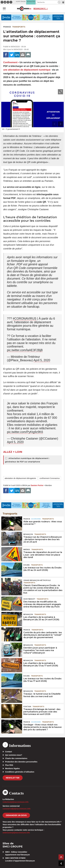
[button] (59, 2)
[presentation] (55, 124)
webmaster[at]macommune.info (16, 833)
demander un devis (16, 815)
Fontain (27, 707)
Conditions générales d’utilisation (20, 772)
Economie (36, 519)
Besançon (28, 534)
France (7, 27)
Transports (19, 27)
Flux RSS (9, 765)
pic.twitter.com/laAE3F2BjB (25, 350)
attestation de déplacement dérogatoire (20, 478)
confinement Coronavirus (50, 478)
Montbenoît (29, 599)
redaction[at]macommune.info (16, 802)
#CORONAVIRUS (25, 319)
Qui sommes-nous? (14, 755)
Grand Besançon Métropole (37, 580)
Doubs (26, 565)
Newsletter (13, 778)
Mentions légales (12, 768)
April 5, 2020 (42, 360)
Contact (9, 752)
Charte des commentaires (16, 758)
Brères (27, 550)
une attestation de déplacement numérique (27, 70)
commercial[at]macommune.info (17, 809)
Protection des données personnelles (21, 762)
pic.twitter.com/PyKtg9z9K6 (25, 432)
